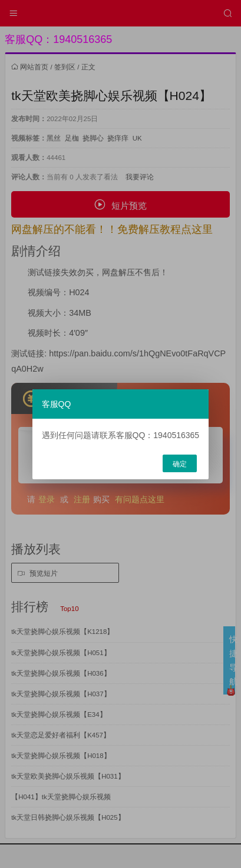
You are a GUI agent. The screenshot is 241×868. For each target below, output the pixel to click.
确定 (180, 464)
